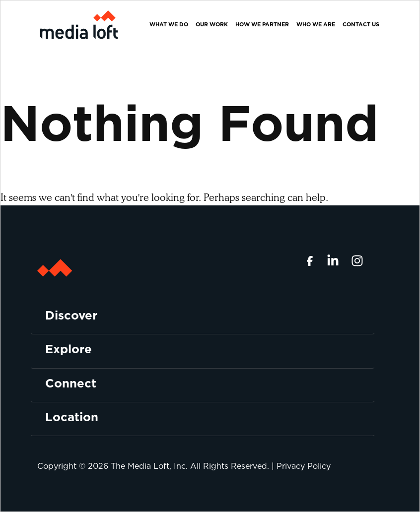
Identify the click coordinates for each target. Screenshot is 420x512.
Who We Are (316, 24)
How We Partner (262, 24)
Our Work (212, 24)
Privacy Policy (304, 466)
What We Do (169, 24)
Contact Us (361, 24)
